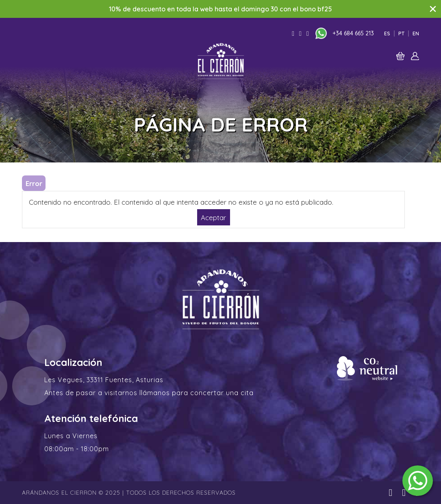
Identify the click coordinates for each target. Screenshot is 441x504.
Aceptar (213, 217)
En (416, 34)
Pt (401, 34)
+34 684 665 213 (353, 33)
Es (387, 34)
